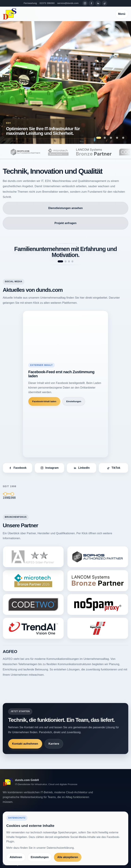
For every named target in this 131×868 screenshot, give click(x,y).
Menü (122, 14)
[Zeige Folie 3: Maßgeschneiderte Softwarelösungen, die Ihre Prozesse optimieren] (111, 138)
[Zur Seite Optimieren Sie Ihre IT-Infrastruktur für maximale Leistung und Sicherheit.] (65, 82)
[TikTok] (105, 3)
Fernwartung (30, 3)
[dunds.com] (10, 14)
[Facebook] (91, 3)
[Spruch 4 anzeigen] (72, 261)
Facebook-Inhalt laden (44, 401)
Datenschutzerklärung (60, 848)
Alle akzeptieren (68, 857)
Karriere (54, 744)
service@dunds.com (68, 3)
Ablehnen (16, 857)
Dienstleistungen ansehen (65, 208)
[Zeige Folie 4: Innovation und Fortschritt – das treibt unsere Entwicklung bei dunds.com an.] (117, 138)
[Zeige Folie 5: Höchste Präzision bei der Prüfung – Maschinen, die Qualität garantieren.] (123, 138)
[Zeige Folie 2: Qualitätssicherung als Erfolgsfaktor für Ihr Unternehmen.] (105, 138)
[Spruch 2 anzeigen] (66, 261)
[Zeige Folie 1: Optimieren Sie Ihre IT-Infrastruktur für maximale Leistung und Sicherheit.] (99, 138)
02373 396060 (47, 3)
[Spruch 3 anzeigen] (69, 261)
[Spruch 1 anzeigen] (60, 261)
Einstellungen (74, 401)
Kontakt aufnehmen (25, 744)
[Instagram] (85, 3)
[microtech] (66, 152)
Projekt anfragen (66, 223)
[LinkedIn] (98, 3)
